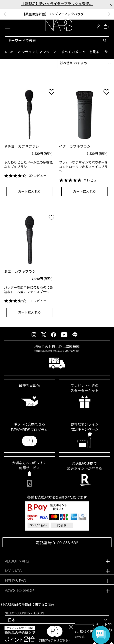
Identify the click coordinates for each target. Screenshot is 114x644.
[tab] (57, 561)
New (9, 52)
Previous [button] (5, 14)
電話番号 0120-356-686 (57, 543)
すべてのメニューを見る (80, 52)
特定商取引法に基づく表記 (76, 632)
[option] (57, 14)
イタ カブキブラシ (75, 146)
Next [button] (109, 14)
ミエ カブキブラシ (20, 271)
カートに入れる (29, 191)
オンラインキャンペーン (37, 52)
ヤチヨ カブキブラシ (22, 146)
